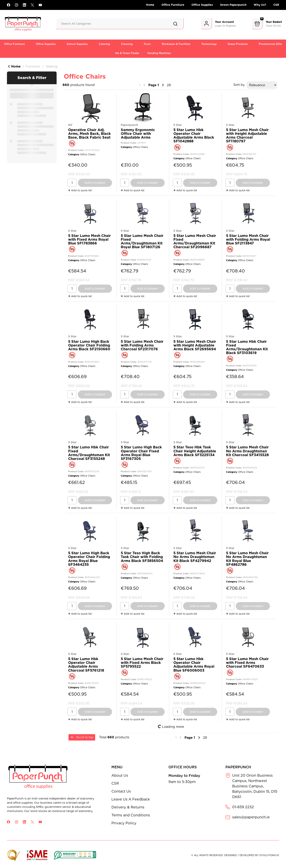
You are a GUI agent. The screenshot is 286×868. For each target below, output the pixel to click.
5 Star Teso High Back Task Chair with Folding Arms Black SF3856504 (142, 557)
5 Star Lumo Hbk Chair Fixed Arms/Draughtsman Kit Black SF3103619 (247, 347)
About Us (120, 775)
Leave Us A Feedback (131, 799)
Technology (209, 44)
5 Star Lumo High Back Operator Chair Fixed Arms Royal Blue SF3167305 (141, 453)
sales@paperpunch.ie (251, 817)
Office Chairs (88, 154)
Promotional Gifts (270, 44)
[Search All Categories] (120, 24)
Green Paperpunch (233, 5)
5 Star (178, 125)
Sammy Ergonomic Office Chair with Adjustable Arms (138, 134)
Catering (104, 44)
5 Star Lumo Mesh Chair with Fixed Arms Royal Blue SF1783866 (89, 239)
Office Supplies (202, 5)
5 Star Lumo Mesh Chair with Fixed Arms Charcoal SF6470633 (247, 663)
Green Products (238, 44)
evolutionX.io (269, 855)
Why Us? (260, 5)
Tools (147, 44)
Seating (52, 66)
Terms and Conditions (131, 815)
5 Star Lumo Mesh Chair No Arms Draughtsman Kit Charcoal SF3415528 (247, 451)
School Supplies (77, 44)
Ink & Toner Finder (127, 53)
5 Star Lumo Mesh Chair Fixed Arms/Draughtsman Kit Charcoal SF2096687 (195, 241)
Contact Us (121, 791)
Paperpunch (129, 125)
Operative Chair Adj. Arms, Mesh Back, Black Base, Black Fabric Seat (89, 134)
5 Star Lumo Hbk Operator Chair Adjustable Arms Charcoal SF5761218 (86, 665)
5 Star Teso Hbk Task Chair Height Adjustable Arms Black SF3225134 (195, 451)
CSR (276, 5)
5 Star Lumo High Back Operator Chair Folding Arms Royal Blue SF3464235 (89, 559)
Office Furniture (173, 5)
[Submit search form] (175, 24)
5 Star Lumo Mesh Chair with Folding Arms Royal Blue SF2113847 (248, 239)
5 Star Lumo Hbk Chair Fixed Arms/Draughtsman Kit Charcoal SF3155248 (89, 453)
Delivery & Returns (128, 807)
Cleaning (127, 44)
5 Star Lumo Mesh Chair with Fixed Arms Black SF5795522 (142, 663)
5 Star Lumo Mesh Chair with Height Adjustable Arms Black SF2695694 (195, 345)
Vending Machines (159, 53)
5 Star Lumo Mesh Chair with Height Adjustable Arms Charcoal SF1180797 (247, 136)
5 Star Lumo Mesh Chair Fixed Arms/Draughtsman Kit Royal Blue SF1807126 (142, 241)
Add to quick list (80, 190)
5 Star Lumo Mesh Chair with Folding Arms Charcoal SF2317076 (142, 345)
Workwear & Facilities (176, 44)
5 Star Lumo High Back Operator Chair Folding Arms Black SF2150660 (89, 345)
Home (150, 5)
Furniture (33, 66)
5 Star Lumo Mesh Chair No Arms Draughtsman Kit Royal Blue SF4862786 (247, 559)
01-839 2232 (243, 807)
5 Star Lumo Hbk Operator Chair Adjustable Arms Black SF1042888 (194, 136)
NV (70, 125)
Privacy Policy (124, 823)
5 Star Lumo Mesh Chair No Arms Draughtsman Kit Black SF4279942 (195, 557)
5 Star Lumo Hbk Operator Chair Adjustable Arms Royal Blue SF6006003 (194, 665)
